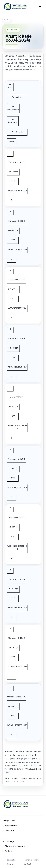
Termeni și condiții (31, 860)
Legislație (11, 860)
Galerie (10, 864)
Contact (27, 864)
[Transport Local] (16, 804)
